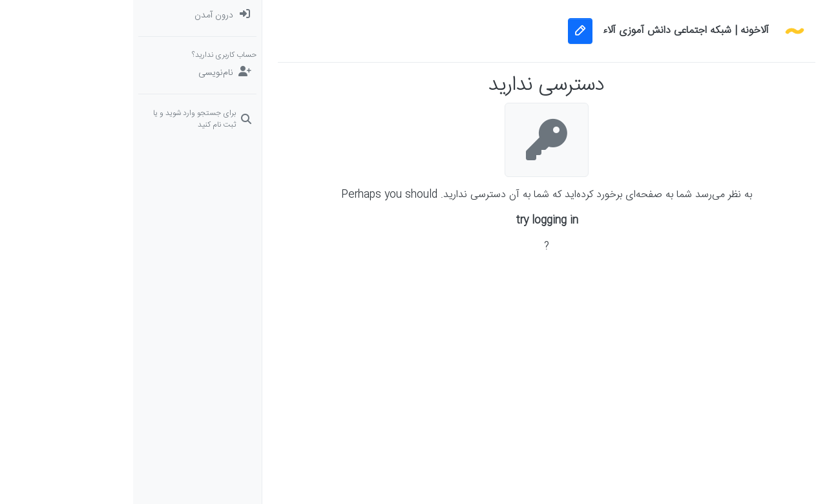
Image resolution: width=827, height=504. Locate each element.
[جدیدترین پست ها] (763, 67)
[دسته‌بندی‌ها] (763, 16)
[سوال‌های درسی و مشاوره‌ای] (763, 119)
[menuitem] (64, 16)
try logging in (414, 221)
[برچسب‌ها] (763, 93)
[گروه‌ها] (763, 171)
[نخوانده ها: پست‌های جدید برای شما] (763, 41)
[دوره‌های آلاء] (763, 145)
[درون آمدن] (64, 16)
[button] (763, 196)
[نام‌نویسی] (64, 73)
